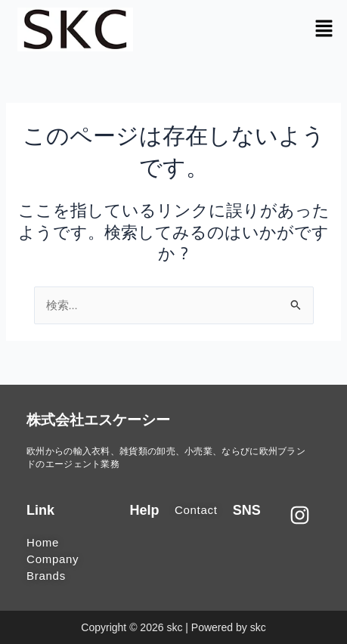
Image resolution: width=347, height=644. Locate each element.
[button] (324, 29)
